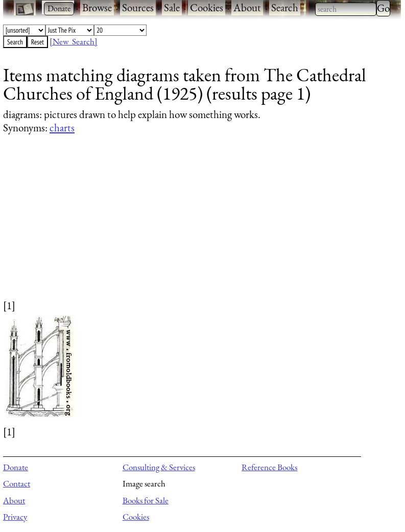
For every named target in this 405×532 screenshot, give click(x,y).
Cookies (207, 7)
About (247, 7)
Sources (138, 7)
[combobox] (346, 9)
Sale (172, 7)
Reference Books (269, 467)
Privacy (15, 517)
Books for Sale (146, 500)
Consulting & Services (159, 467)
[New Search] (74, 41)
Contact (17, 483)
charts (62, 128)
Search (285, 7)
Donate (16, 467)
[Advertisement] (196, 226)
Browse (97, 7)
